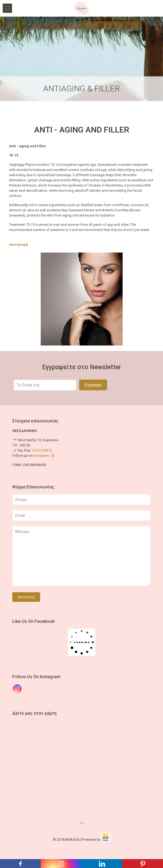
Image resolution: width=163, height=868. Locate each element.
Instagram (44, 456)
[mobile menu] (7, 8)
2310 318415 (42, 450)
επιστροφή (18, 244)
